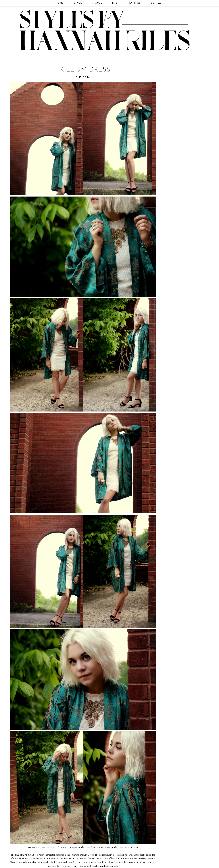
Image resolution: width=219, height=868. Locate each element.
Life (115, 3)
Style (78, 3)
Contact (157, 3)
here (88, 847)
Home (60, 3)
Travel (97, 3)
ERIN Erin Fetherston (47, 847)
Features (134, 3)
